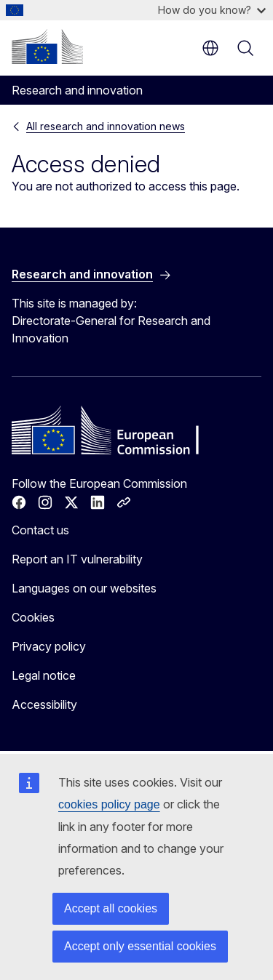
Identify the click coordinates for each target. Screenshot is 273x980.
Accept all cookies (111, 908)
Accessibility (44, 704)
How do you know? (212, 10)
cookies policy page (109, 804)
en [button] (210, 48)
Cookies (33, 617)
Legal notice (44, 675)
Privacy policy (49, 646)
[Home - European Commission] (47, 47)
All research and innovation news (106, 126)
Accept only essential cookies (140, 946)
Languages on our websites (84, 588)
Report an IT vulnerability (77, 559)
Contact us (40, 530)
